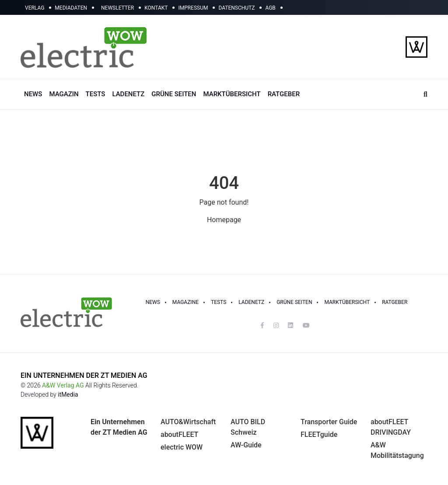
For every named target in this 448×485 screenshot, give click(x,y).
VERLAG (35, 8)
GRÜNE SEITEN (174, 94)
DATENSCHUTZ (236, 8)
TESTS (96, 94)
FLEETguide (319, 434)
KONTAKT (156, 8)
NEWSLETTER (117, 8)
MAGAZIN (64, 94)
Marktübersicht (347, 302)
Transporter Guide (329, 422)
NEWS (33, 94)
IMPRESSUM (193, 8)
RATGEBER (284, 94)
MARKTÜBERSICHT (232, 94)
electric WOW (182, 447)
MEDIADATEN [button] (71, 8)
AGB (270, 8)
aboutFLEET (179, 434)
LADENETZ (128, 94)
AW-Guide (246, 445)
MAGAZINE (185, 302)
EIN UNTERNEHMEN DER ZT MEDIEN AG (84, 375)
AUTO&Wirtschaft (188, 422)
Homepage (224, 220)
